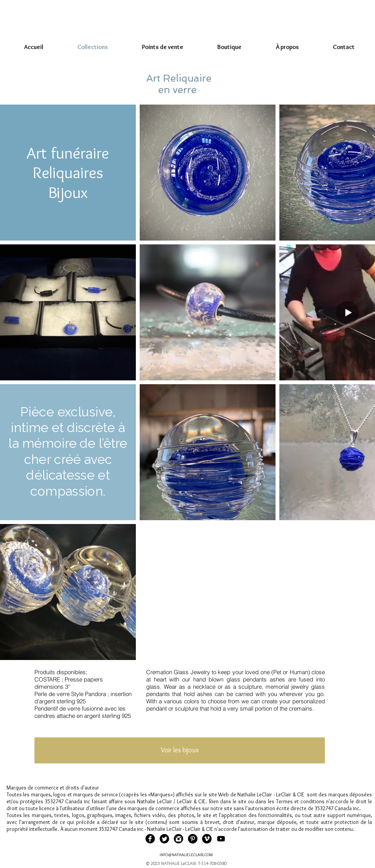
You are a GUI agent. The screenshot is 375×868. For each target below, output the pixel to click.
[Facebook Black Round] (150, 839)
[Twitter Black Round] (164, 839)
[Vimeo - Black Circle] (207, 839)
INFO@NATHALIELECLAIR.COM (186, 855)
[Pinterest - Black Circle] (193, 839)
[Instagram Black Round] (179, 839)
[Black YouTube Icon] (221, 839)
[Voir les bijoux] (180, 750)
